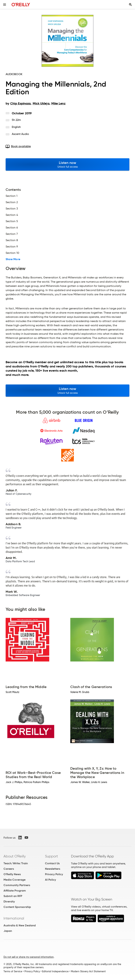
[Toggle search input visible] (130, 5)
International (14, 918)
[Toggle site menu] (5, 5)
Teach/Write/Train (16, 863)
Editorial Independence (55, 971)
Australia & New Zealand (20, 925)
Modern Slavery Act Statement (88, 971)
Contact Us (52, 863)
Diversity (9, 901)
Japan (8, 931)
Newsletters (53, 869)
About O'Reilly (15, 856)
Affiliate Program (15, 891)
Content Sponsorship (17, 907)
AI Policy (50, 880)
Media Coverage (15, 880)
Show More (13, 259)
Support (52, 856)
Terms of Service (13, 971)
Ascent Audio (20, 134)
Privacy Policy (54, 874)
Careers (9, 869)
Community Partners (17, 885)
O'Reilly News (12, 874)
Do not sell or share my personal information (29, 957)
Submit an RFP (13, 896)
